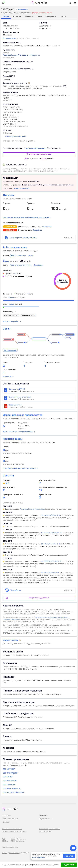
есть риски (10, 227)
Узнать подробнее (38, 858)
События (8, 476)
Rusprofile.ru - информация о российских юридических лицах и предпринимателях (39, 3)
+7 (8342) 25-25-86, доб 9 (16, 137)
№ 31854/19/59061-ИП (50, 515)
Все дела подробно (11, 322)
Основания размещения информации (14, 832)
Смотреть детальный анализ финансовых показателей (26, 217)
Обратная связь (46, 819)
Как (26, 159)
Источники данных (10, 819)
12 (41, 490)
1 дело (16, 304)
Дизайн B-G (43, 832)
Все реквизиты (9, 38)
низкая (10, 230)
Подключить (69, 865)
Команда (6, 822)
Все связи (7, 376)
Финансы (9, 195)
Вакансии (43, 816)
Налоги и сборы (11, 316)
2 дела (17, 298)
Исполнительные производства (23, 415)
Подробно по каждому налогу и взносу (19, 468)
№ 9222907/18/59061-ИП (52, 533)
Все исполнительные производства (18, 432)
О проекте (6, 816)
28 (8, 483)
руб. (6, 451)
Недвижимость (28, 316)
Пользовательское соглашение (12, 829)
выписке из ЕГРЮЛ (22, 188)
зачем (44, 159)
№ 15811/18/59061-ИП (50, 572)
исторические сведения (36, 148)
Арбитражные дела (15, 247)
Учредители (11, 640)
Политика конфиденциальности (50, 829)
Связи (7, 329)
